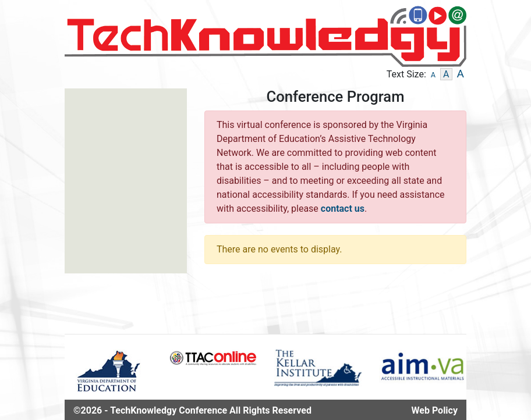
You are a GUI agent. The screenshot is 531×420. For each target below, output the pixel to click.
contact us (343, 209)
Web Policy (435, 410)
